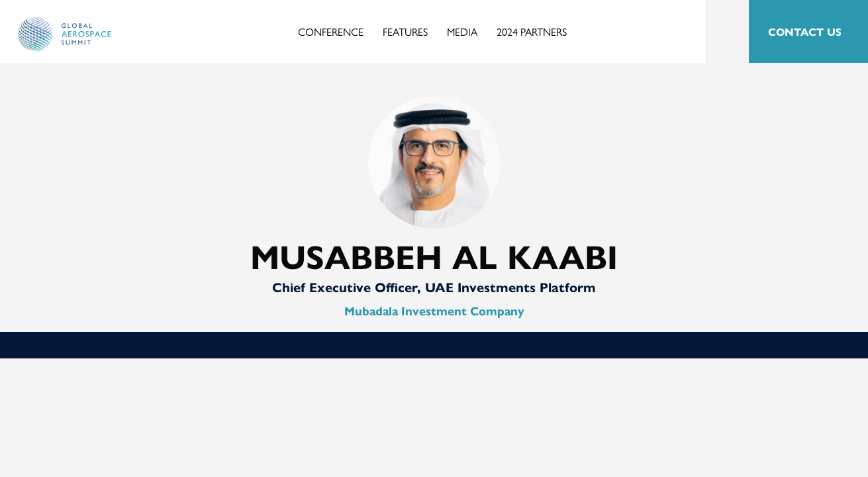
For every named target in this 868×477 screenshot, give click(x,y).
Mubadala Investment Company (434, 310)
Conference (331, 31)
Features (405, 31)
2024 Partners (532, 31)
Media (462, 31)
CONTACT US (805, 31)
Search (727, 32)
